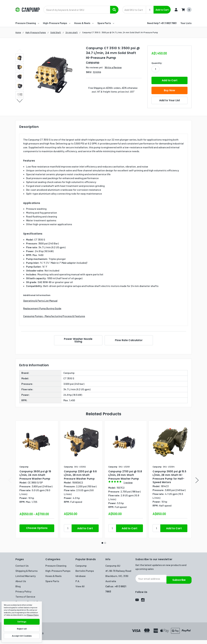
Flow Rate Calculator (129, 340)
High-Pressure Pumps (57, 23)
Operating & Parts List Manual (40, 301)
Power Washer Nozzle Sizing (78, 340)
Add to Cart (162, 10)
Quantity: (157, 63)
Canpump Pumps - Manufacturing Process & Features (54, 316)
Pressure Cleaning (27, 23)
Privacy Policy (23, 591)
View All (80, 586)
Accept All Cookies (22, 636)
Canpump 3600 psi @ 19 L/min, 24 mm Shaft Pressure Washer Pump (35, 475)
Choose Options (37, 528)
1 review (128, 482)
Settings (22, 622)
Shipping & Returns (26, 571)
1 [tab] (102, 543)
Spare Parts (106, 23)
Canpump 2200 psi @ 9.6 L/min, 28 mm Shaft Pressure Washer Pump (80, 475)
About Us (21, 581)
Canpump (81, 566)
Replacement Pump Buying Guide (42, 308)
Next (20, 101)
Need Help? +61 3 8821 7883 (162, 23)
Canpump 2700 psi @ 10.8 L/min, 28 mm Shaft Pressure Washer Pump (125, 475)
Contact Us (22, 566)
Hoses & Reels (84, 23)
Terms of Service (25, 597)
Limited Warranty (26, 576)
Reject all (22, 629)
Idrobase (81, 576)
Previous (20, 51)
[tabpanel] (37, 479)
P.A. (78, 581)
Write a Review (113, 67)
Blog (18, 586)
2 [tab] (105, 543)
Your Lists (186, 23)
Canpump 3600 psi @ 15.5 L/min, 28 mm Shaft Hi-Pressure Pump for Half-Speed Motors (169, 477)
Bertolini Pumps (85, 571)
